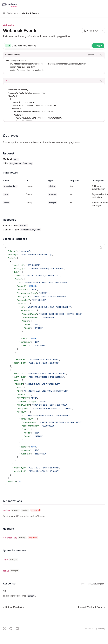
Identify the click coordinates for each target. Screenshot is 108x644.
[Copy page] (91, 31)
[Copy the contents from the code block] (101, 55)
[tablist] (51, 81)
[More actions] (104, 5)
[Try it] (98, 46)
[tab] (7, 80)
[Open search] (99, 5)
